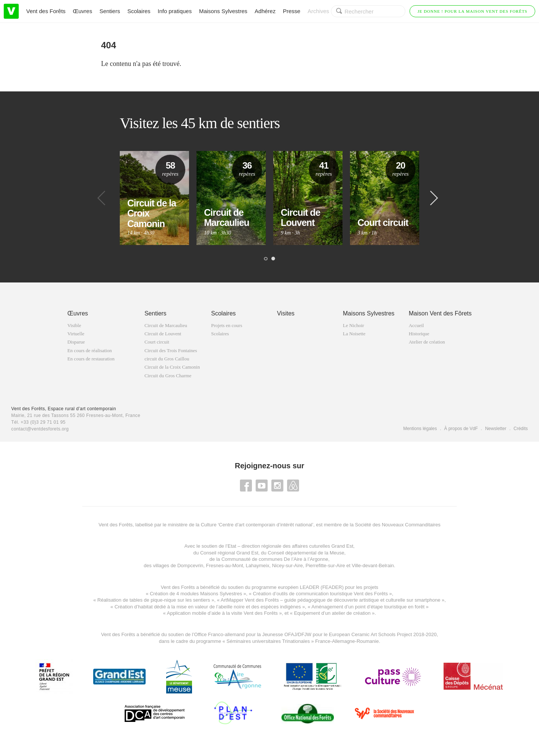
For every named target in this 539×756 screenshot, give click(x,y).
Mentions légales (420, 429)
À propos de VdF (461, 429)
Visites (286, 313)
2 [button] (273, 259)
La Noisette (354, 334)
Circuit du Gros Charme (168, 376)
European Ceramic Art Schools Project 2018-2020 (382, 634)
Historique (419, 334)
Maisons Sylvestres (223, 11)
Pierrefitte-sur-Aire (325, 566)
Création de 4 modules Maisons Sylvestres (196, 594)
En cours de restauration (91, 359)
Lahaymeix (258, 566)
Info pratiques (175, 11)
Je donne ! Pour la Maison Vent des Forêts (472, 11)
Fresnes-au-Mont (224, 566)
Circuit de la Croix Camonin (172, 367)
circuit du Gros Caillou (167, 359)
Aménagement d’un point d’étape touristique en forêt (368, 607)
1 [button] (266, 259)
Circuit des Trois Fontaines (171, 350)
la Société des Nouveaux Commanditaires (395, 525)
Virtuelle (76, 334)
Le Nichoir (354, 325)
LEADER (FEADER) (322, 587)
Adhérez (265, 11)
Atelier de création (427, 342)
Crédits (521, 429)
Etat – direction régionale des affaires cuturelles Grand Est (290, 546)
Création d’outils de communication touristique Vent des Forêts (321, 594)
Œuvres (83, 11)
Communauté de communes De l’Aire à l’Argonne (275, 559)
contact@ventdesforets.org (40, 429)
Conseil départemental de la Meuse (306, 553)
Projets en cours (227, 325)
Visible (74, 325)
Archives (319, 11)
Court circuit (157, 342)
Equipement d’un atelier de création (332, 613)
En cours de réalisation (90, 350)
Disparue (76, 342)
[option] (154, 198)
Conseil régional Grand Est (229, 553)
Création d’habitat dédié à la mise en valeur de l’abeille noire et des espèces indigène (206, 607)
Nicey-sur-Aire (287, 566)
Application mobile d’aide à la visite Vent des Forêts (222, 613)
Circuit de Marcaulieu (166, 325)
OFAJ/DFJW (298, 634)
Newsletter (496, 429)
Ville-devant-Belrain (373, 566)
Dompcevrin (190, 566)
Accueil (416, 325)
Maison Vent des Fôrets (440, 313)
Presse (292, 11)
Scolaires (139, 11)
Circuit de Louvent (163, 334)
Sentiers (110, 11)
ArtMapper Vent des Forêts (250, 600)
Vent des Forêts (46, 11)
